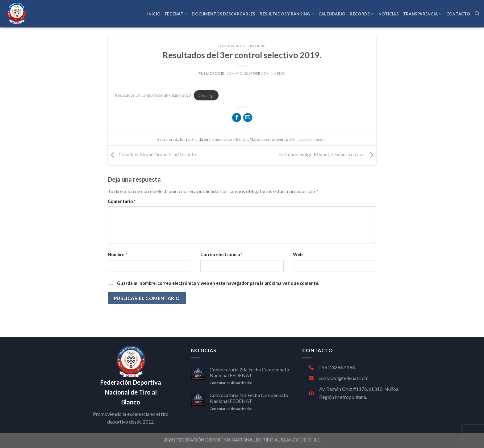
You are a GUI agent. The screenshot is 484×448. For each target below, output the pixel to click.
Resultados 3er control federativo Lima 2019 (153, 95)
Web (298, 254)
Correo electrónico (221, 254)
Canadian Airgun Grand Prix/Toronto (152, 155)
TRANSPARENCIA (423, 14)
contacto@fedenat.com (339, 378)
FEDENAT (176, 14)
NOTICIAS (389, 14)
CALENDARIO (332, 14)
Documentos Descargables (223, 14)
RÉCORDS (362, 14)
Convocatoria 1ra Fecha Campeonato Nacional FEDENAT (249, 398)
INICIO (154, 14)
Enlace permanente (309, 139)
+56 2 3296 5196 (332, 367)
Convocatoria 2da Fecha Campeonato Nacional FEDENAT (249, 372)
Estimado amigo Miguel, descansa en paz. (327, 155)
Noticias (257, 46)
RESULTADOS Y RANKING (287, 14)
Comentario (122, 201)
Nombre (117, 254)
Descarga (206, 95)
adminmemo (273, 73)
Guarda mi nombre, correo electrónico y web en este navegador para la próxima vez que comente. (218, 283)
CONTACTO (458, 14)
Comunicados (232, 46)
